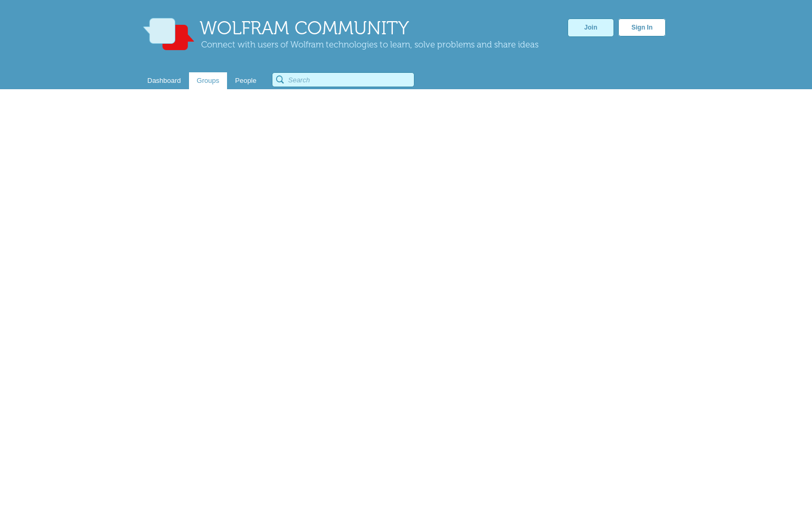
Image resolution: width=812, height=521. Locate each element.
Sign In (642, 27)
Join (591, 27)
